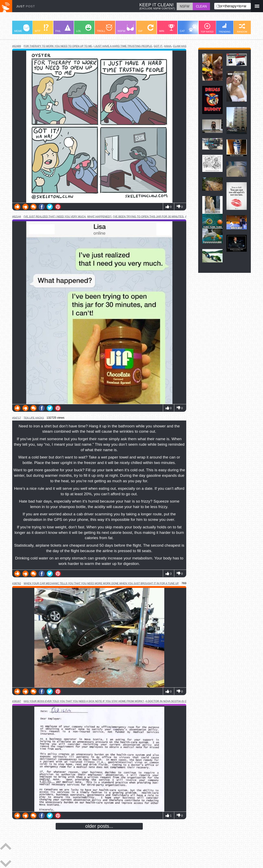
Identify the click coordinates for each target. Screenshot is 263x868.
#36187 (17, 701)
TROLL (104, 28)
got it (158, 46)
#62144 (17, 216)
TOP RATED (207, 28)
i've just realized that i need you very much (55, 217)
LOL (84, 28)
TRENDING (225, 28)
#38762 (17, 583)
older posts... (99, 826)
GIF (146, 28)
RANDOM (242, 28)
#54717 (17, 418)
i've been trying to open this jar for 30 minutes (148, 216)
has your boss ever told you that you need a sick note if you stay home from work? (84, 701)
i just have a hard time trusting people (123, 46)
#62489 (17, 46)
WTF (42, 28)
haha (168, 46)
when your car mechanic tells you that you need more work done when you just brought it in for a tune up (101, 583)
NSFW (126, 28)
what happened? (99, 216)
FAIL (63, 28)
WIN (167, 28)
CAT (188, 28)
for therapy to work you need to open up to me (58, 46)
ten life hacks (34, 418)
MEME (22, 28)
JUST (26, 6)
